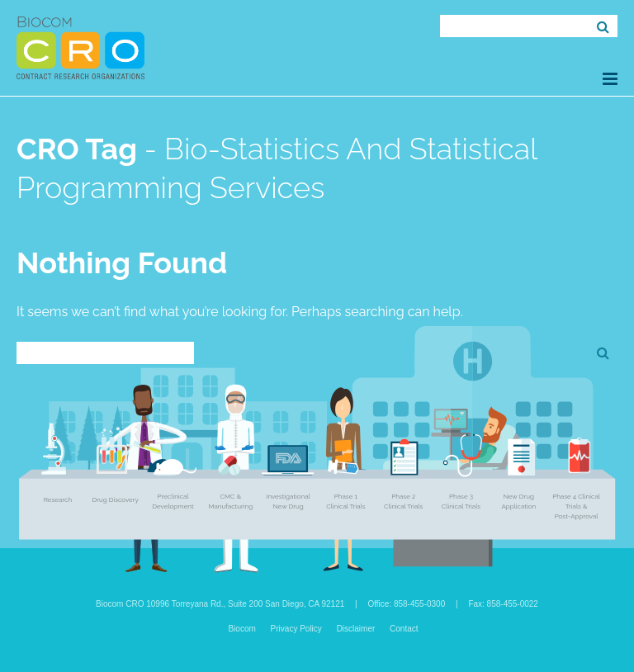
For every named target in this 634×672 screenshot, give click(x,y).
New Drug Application (518, 501)
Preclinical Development (173, 501)
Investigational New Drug (288, 501)
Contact (404, 629)
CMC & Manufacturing (230, 501)
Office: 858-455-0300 (406, 604)
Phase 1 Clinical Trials (345, 501)
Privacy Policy (296, 629)
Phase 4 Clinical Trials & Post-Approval (576, 506)
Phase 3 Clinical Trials (461, 501)
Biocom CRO (80, 48)
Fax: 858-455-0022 (503, 604)
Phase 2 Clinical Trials (403, 501)
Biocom (241, 629)
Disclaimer (356, 629)
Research (58, 499)
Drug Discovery (115, 499)
